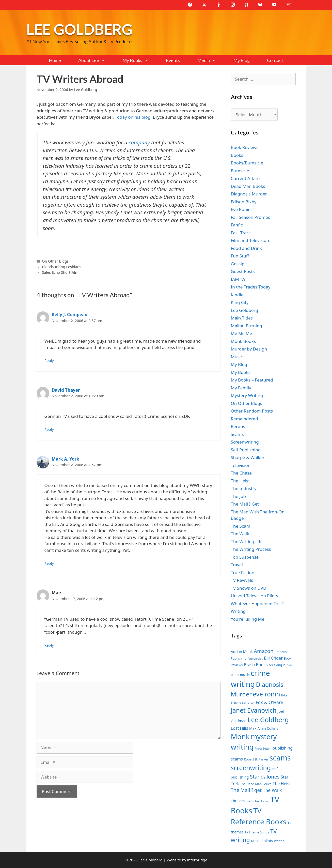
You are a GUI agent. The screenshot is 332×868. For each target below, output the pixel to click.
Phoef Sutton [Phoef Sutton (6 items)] (263, 749)
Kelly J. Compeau (70, 315)
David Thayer (66, 390)
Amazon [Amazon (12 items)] (264, 651)
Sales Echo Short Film (60, 272)
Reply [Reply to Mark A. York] (49, 563)
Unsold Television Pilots (255, 596)
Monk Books (243, 341)
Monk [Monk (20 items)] (240, 736)
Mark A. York (66, 459)
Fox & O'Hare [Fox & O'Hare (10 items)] (269, 702)
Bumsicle (240, 171)
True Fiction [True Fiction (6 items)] (262, 801)
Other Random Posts (252, 411)
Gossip (238, 264)
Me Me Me (242, 333)
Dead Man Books (248, 186)
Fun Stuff (240, 256)
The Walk (240, 534)
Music (237, 357)
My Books (140, 60)
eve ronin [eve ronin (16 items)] (266, 694)
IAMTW (238, 279)
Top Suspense (245, 557)
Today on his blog (133, 117)
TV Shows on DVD (249, 588)
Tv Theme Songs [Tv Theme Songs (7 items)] (257, 832)
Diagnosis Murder (249, 194)
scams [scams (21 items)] (280, 758)
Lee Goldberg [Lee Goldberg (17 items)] (268, 720)
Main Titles (242, 318)
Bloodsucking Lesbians (61, 267)
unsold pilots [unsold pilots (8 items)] (262, 841)
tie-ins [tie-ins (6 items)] (250, 801)
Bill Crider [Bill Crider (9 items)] (273, 658)
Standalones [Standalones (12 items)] (265, 776)
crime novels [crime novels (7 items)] (240, 675)
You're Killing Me (248, 619)
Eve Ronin (241, 209)
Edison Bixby (244, 202)
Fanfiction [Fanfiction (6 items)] (248, 703)
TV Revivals (242, 580)
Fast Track (241, 233)
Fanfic (237, 225)
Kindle (237, 295)
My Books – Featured (252, 380)
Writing (238, 611)
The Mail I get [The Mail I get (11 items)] (246, 790)
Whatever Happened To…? (257, 604)
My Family (241, 388)
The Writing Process (251, 549)
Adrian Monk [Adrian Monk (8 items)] (242, 652)
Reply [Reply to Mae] (49, 645)
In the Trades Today (251, 287)
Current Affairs (246, 178)
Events (173, 60)
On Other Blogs (55, 261)
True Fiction (243, 573)
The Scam (241, 526)
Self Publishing (246, 450)
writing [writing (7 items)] (279, 841)
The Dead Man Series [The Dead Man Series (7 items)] (256, 784)
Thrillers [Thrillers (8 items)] (238, 801)
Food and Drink (247, 248)
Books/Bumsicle (247, 163)
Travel (237, 565)
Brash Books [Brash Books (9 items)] (256, 665)
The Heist (240, 481)
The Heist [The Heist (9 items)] (282, 784)
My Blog (241, 60)
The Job (238, 496)
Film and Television (250, 240)
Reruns (238, 426)
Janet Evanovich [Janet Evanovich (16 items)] (254, 710)
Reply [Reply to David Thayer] (49, 429)
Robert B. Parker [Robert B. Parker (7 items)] (256, 759)
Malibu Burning (247, 326)
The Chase (241, 473)
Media (211, 60)
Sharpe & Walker (248, 457)
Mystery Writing (247, 395)
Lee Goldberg (79, 29)
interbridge (197, 860)
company (139, 142)
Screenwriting (245, 442)
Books (237, 155)
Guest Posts (243, 271)
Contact (275, 60)
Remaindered (244, 419)
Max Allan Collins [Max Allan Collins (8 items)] (264, 728)
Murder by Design (249, 349)
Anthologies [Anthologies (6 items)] (255, 659)
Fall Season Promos (251, 217)
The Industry (244, 488)
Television (241, 465)
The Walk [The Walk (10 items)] (272, 790)
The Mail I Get (245, 504)
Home (55, 60)
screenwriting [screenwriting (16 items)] (251, 768)
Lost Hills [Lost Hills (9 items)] (240, 728)
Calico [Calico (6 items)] (291, 665)
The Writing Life (247, 542)
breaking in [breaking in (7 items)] (277, 665)
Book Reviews (245, 147)
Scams (237, 434)
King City (240, 302)
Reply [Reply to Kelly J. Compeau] (49, 361)
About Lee (96, 60)
